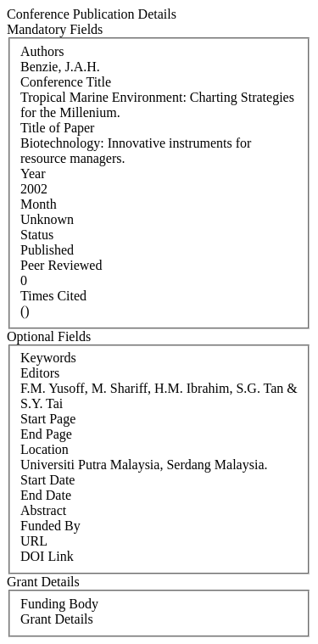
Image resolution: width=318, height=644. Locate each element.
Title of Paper (57, 128)
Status (37, 235)
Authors (42, 51)
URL (34, 541)
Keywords (48, 358)
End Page (46, 434)
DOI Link (47, 556)
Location (45, 449)
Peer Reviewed (61, 265)
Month (39, 204)
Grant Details (57, 619)
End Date (46, 495)
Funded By (50, 526)
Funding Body (59, 604)
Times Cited (53, 296)
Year (33, 174)
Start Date (47, 480)
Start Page (48, 419)
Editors (40, 373)
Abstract (43, 510)
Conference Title (66, 82)
